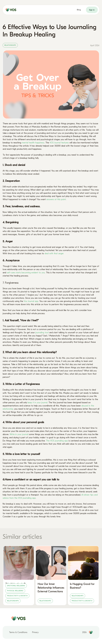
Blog (79, 10)
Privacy (35, 632)
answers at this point (56, 199)
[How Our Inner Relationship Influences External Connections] (51, 575)
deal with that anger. (54, 254)
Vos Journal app (31, 301)
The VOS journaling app (57, 441)
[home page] (10, 10)
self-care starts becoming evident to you (26, 273)
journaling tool (42, 333)
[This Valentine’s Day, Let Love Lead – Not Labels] (19, 575)
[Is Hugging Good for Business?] (83, 575)
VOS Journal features (59, 143)
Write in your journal (19, 434)
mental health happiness (33, 143)
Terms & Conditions (18, 632)
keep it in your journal (38, 403)
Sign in (92, 10)
